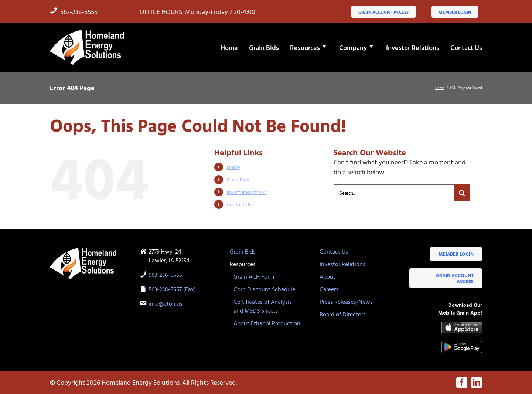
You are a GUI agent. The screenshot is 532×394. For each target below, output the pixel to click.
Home (233, 167)
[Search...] (394, 193)
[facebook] (462, 383)
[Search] (462, 193)
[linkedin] (477, 383)
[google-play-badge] (462, 344)
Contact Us (239, 204)
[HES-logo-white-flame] (87, 32)
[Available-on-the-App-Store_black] (462, 325)
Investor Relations (247, 192)
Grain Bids (238, 179)
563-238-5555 (74, 12)
